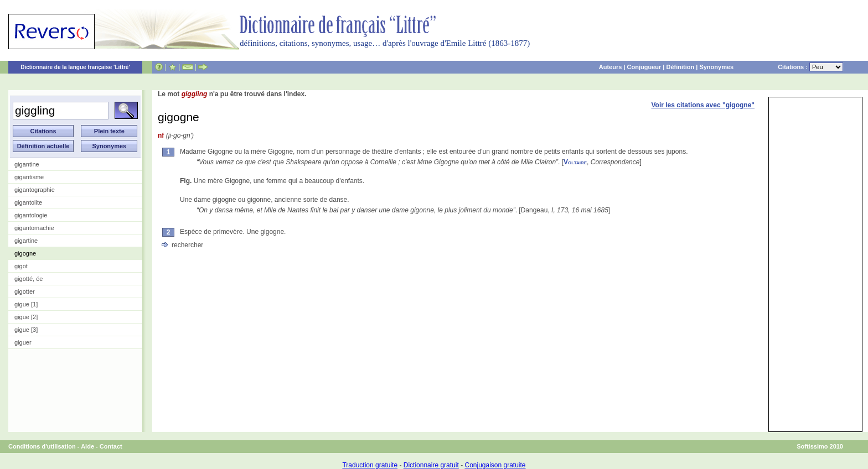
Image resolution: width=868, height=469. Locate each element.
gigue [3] (26, 330)
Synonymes (716, 67)
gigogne (25, 253)
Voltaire (575, 162)
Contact (111, 446)
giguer (23, 342)
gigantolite (28, 202)
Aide (87, 446)
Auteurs (611, 67)
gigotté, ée (29, 279)
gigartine (26, 241)
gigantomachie (34, 228)
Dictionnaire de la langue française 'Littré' (75, 67)
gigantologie (31, 215)
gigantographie (35, 190)
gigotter (25, 291)
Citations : (810, 67)
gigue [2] (26, 317)
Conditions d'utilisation (42, 446)
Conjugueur (644, 67)
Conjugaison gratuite (495, 465)
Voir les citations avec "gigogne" (703, 105)
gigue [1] (26, 304)
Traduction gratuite (370, 465)
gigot (21, 266)
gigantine (27, 164)
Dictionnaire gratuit (431, 465)
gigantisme (29, 177)
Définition (680, 67)
